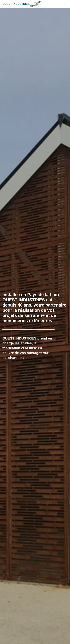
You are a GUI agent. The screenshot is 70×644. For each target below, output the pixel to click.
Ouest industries (16, 4)
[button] (65, 4)
